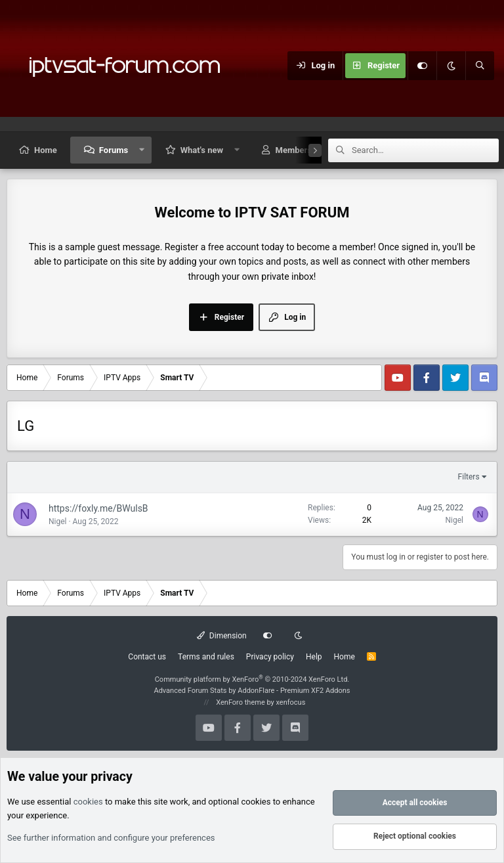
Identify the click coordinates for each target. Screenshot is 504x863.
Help (314, 657)
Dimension (221, 636)
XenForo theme (241, 702)
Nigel (58, 521)
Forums (114, 150)
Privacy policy (270, 657)
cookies (88, 802)
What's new (202, 150)
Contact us (147, 657)
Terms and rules (206, 657)
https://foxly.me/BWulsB (98, 508)
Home (46, 150)
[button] (142, 150)
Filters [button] (469, 477)
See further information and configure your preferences (111, 838)
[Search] (480, 66)
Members (294, 150)
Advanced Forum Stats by (252, 691)
